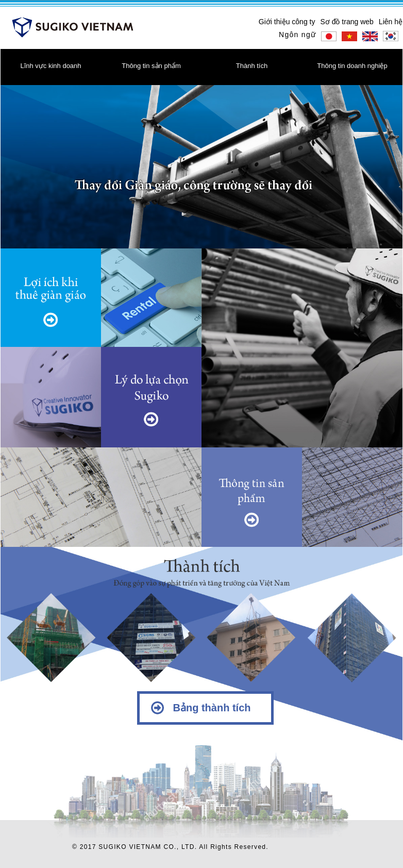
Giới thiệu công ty (287, 22)
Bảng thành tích (212, 708)
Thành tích (252, 66)
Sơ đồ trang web (347, 22)
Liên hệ (391, 22)
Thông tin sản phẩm (151, 66)
